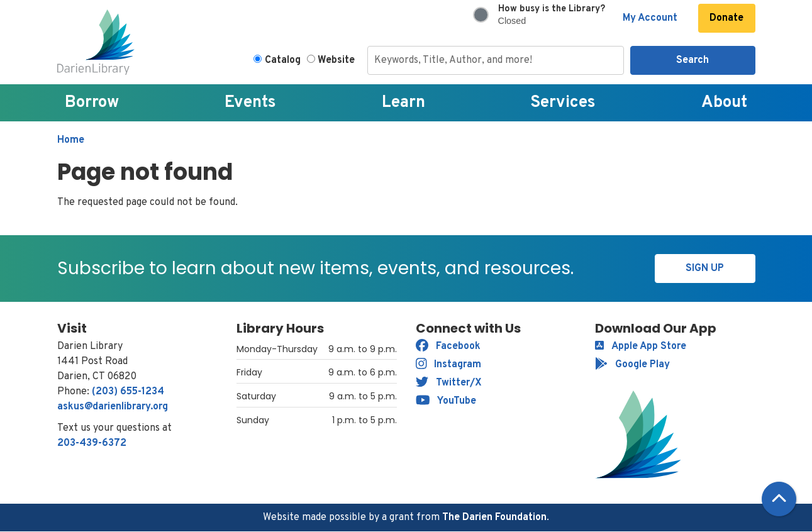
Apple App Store (641, 346)
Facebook (448, 346)
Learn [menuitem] (403, 103)
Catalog (283, 60)
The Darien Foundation (494, 518)
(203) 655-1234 (128, 392)
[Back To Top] (779, 499)
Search (692, 60)
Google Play (632, 365)
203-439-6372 (92, 443)
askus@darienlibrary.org (113, 407)
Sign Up (705, 269)
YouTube (446, 401)
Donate (726, 18)
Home (71, 140)
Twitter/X (449, 383)
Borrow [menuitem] (92, 103)
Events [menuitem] (250, 103)
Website (336, 60)
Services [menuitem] (563, 103)
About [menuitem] (724, 103)
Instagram (449, 365)
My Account (650, 18)
